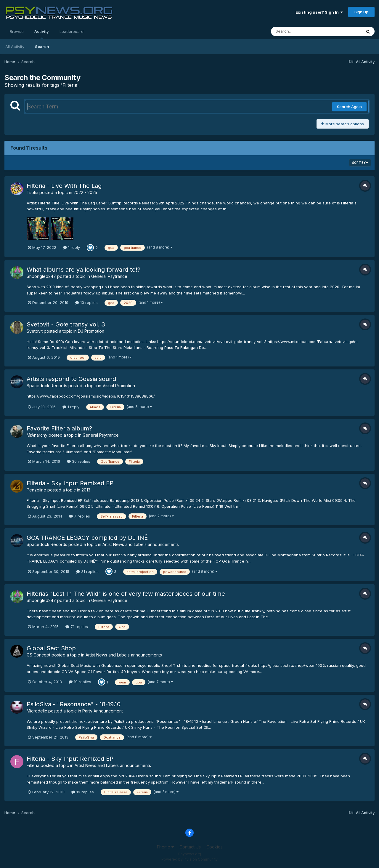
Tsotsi (32, 192)
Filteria (33, 765)
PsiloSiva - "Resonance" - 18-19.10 (74, 704)
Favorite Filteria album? (59, 428)
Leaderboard (72, 31)
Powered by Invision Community (189, 859)
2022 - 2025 (85, 192)
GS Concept (38, 655)
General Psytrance (109, 276)
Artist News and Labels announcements (141, 544)
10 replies (86, 302)
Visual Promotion (119, 386)
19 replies (80, 682)
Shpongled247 (41, 276)
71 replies (77, 627)
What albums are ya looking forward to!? (83, 270)
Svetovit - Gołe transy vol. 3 (66, 324)
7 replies (80, 516)
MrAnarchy (37, 435)
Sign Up (361, 12)
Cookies (215, 847)
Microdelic (37, 711)
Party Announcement (103, 711)
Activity (42, 34)
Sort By (360, 163)
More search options (343, 124)
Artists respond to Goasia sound (71, 379)
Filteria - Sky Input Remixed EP (70, 483)
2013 (86, 490)
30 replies (79, 461)
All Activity (15, 47)
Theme (165, 847)
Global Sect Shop (51, 648)
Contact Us (190, 847)
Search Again (349, 107)
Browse (17, 31)
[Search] (300, 31)
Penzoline (36, 490)
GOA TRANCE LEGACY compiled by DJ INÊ (87, 538)
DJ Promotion (91, 331)
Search (42, 47)
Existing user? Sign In (319, 12)
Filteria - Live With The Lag (64, 186)
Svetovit (35, 331)
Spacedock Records (47, 386)
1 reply (72, 247)
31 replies (87, 571)
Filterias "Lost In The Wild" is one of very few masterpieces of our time (126, 594)
